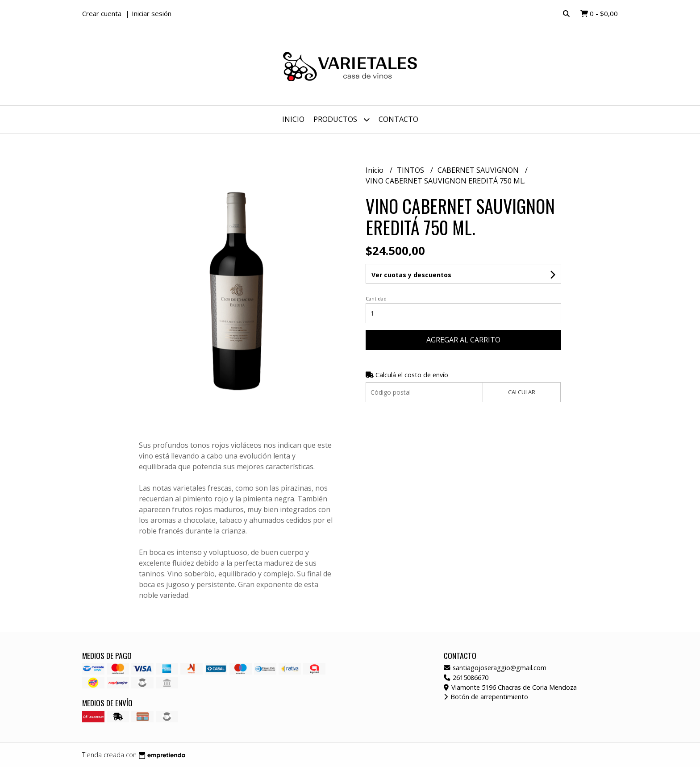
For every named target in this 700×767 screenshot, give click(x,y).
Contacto (398, 119)
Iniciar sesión (152, 13)
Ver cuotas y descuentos (411, 275)
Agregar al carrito (463, 340)
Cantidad (376, 298)
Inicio (293, 119)
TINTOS (411, 170)
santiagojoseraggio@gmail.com (495, 668)
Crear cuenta (102, 13)
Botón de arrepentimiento (486, 697)
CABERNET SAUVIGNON (479, 170)
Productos (342, 119)
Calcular (522, 392)
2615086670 (466, 677)
